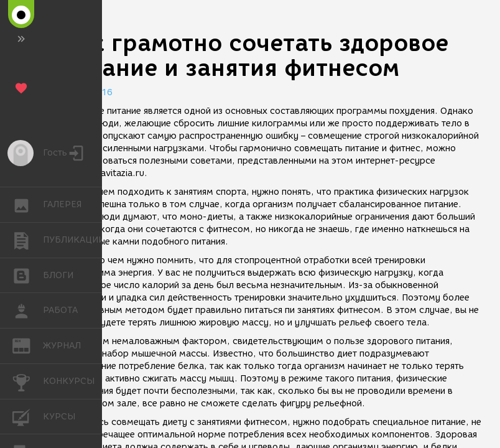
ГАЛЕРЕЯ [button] (28, 205)
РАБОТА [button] (28, 310)
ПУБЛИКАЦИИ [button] (28, 240)
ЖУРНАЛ (28, 345)
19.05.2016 (87, 92)
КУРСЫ (28, 416)
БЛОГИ (28, 275)
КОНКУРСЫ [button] (28, 381)
